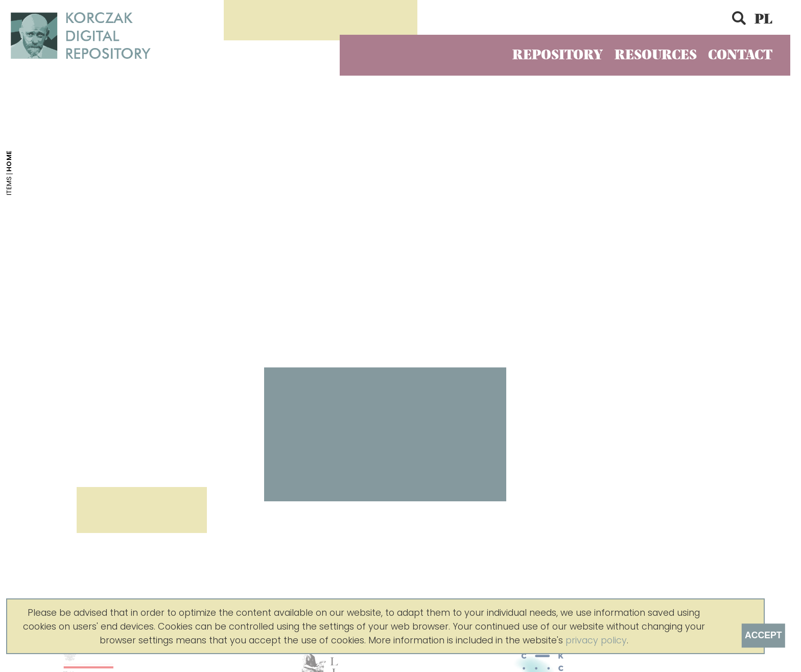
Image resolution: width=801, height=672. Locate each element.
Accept (763, 635)
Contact (740, 55)
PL (763, 19)
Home (9, 161)
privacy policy (596, 640)
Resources (656, 55)
